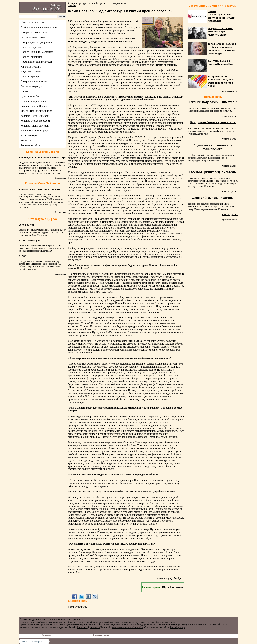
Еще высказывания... (230, 220)
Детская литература (32, 86)
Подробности (119, 3)
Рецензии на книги (31, 72)
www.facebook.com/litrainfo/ (127, 627)
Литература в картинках (34, 81)
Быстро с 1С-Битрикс (32, 641)
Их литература (29, 135)
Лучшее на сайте (30, 96)
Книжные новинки (31, 67)
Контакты (26, 140)
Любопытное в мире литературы (39, 27)
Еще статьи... (61, 178)
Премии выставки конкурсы (36, 62)
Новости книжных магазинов (37, 52)
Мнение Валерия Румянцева (36, 111)
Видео (24, 91)
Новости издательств (32, 47)
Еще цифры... (61, 274)
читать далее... (230, 116)
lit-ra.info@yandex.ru (88, 627)
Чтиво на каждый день (33, 101)
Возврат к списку (77, 607)
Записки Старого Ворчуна (35, 131)
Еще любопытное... (230, 91)
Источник (42, 235)
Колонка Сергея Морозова (35, 121)
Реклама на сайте (30, 145)
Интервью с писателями (34, 32)
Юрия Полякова (172, 587)
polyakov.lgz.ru (176, 578)
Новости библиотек (32, 57)
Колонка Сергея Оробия (34, 106)
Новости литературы (32, 22)
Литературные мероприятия (36, 42)
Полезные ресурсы (31, 76)
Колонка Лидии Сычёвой (35, 126)
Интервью (72, 6)
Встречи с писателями (33, 37)
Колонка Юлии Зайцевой (35, 116)
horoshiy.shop (177, 627)
